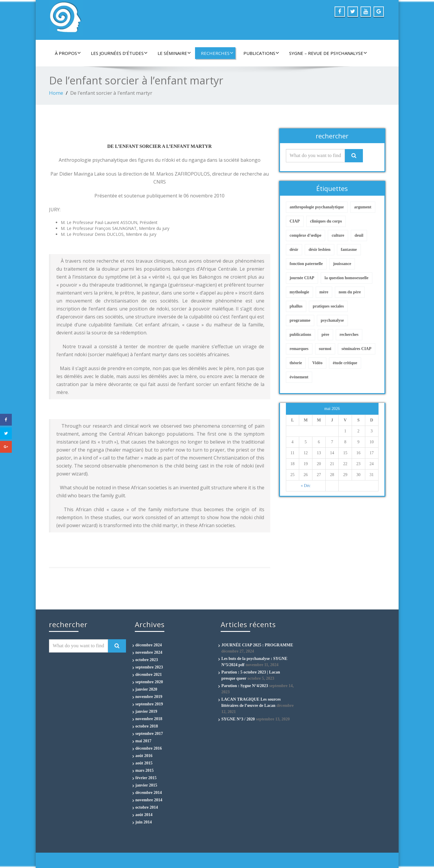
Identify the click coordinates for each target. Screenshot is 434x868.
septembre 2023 (149, 667)
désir (294, 250)
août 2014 (144, 815)
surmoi (325, 349)
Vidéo (317, 363)
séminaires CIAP (357, 349)
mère (324, 292)
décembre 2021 (149, 675)
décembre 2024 (149, 645)
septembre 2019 (149, 704)
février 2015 (146, 778)
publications (300, 335)
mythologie (299, 292)
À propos (68, 53)
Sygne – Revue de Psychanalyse (328, 53)
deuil (359, 235)
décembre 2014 (149, 793)
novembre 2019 (149, 697)
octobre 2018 (147, 726)
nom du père (350, 292)
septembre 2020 (149, 682)
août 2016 (144, 756)
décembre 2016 (149, 748)
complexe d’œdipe (306, 235)
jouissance (342, 264)
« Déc (306, 486)
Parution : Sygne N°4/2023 (245, 686)
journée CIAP (302, 278)
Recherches (217, 53)
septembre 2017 (149, 734)
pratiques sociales (328, 306)
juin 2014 (144, 822)
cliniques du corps (326, 221)
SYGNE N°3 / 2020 (238, 719)
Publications (261, 53)
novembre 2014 (149, 800)
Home (56, 93)
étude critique (345, 363)
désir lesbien (320, 250)
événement (299, 377)
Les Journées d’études (119, 53)
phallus (296, 306)
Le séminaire (174, 53)
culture (338, 235)
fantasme (349, 250)
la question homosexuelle (347, 278)
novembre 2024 (149, 652)
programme (300, 320)
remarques (299, 349)
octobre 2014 (147, 807)
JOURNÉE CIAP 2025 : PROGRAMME (257, 645)
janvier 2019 (146, 711)
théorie (296, 363)
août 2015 (144, 763)
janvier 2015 (146, 785)
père (325, 335)
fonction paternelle (306, 264)
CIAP (295, 221)
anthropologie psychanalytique (317, 207)
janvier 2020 (146, 689)
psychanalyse (332, 320)
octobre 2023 (147, 660)
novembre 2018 (149, 719)
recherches (349, 335)
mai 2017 (143, 741)
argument (363, 207)
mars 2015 (145, 770)
